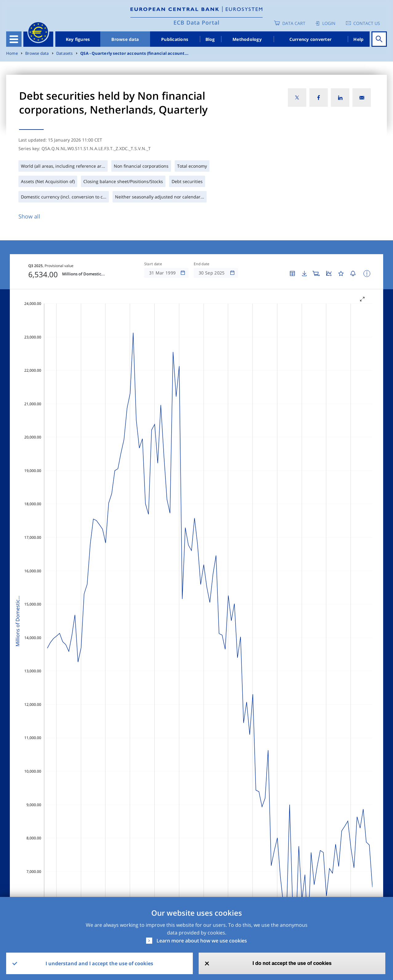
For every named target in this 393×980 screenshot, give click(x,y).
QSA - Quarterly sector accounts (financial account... (134, 53)
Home (12, 53)
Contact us (367, 23)
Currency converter (311, 39)
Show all (29, 216)
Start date (153, 264)
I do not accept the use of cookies (292, 963)
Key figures (78, 39)
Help (358, 39)
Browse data (125, 39)
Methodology (247, 39)
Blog (210, 39)
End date (202, 264)
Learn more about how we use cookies (202, 941)
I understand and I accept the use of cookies (99, 963)
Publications (175, 39)
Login (329, 23)
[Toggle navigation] (14, 39)
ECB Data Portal (196, 22)
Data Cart (294, 23)
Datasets (65, 53)
